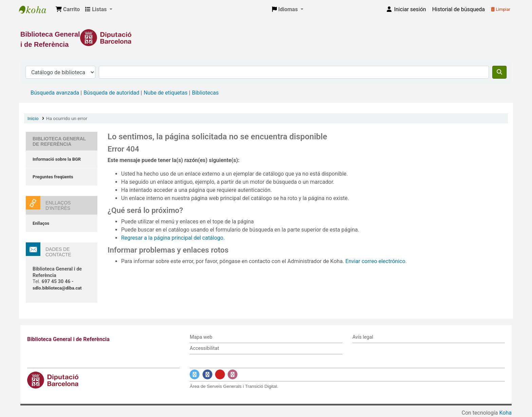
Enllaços (41, 223)
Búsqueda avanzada (55, 93)
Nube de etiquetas (165, 93)
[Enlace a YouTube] (220, 374)
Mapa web (201, 337)
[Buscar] (499, 72)
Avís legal (363, 337)
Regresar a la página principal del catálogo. (173, 238)
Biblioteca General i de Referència (36, 9)
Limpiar (501, 9)
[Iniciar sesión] (406, 9)
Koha (506, 413)
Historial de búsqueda (459, 9)
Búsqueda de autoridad (111, 93)
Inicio (33, 118)
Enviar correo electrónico (375, 261)
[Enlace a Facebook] (207, 374)
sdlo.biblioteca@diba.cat (57, 288)
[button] (68, 9)
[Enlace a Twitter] (195, 374)
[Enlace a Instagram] (233, 374)
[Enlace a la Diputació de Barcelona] (266, 38)
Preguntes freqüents (53, 177)
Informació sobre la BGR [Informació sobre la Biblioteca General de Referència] (57, 159)
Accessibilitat (204, 348)
